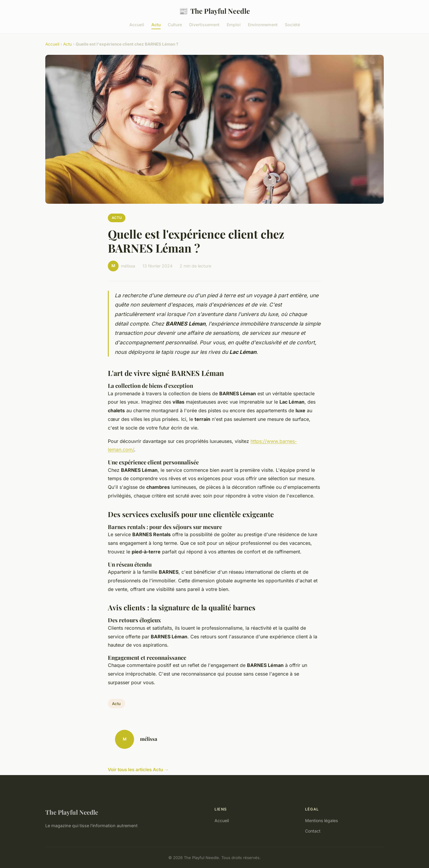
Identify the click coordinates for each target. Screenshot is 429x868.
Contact (313, 831)
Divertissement (204, 25)
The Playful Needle (214, 11)
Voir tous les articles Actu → (138, 770)
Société (292, 25)
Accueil (137, 25)
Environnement (263, 25)
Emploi (234, 25)
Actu (156, 25)
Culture (175, 25)
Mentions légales (321, 820)
